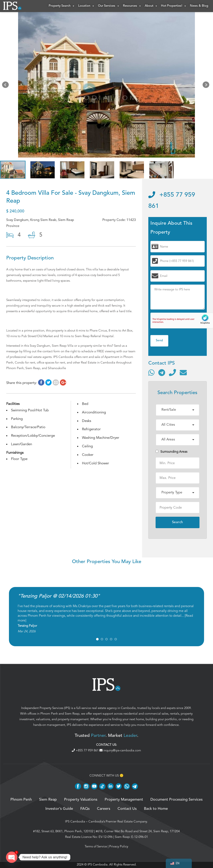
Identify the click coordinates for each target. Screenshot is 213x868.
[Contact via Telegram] (162, 373)
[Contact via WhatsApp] (151, 373)
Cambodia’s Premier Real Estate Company (118, 822)
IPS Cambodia (75, 822)
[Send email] (183, 373)
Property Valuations (81, 800)
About (151, 6)
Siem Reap (72, 714)
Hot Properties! (174, 6)
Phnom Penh (49, 714)
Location (86, 6)
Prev (6, 86)
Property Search (62, 6)
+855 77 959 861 (86, 751)
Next (207, 86)
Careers (104, 809)
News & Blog (199, 6)
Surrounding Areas (172, 452)
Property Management (124, 800)
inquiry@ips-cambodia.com (120, 751)
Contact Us (127, 809)
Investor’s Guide (59, 809)
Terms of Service (96, 847)
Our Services (109, 6)
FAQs (85, 809)
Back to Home (156, 809)
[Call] (172, 373)
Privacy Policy (119, 847)
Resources (132, 6)
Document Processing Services (176, 800)
